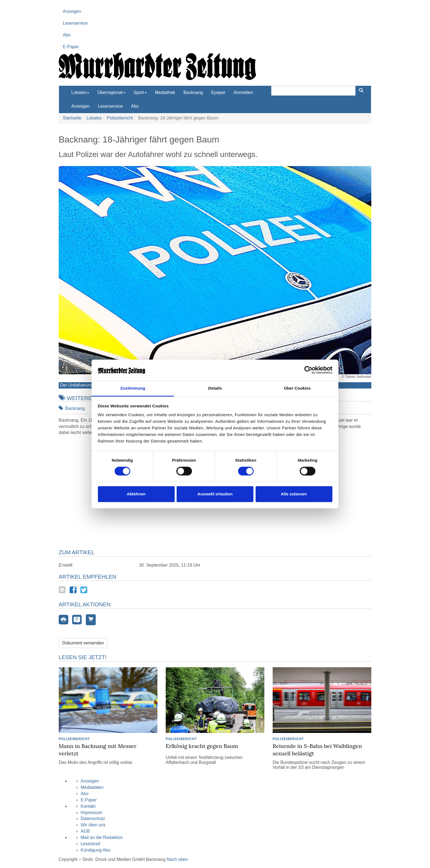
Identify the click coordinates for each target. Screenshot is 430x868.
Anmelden (244, 92)
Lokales (94, 118)
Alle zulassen (294, 494)
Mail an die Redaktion (102, 837)
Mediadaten (92, 787)
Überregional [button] (111, 92)
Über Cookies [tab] (297, 388)
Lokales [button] (80, 92)
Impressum (91, 813)
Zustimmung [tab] (133, 388)
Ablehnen (136, 494)
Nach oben (177, 859)
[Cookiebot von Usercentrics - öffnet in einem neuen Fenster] (308, 370)
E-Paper (71, 47)
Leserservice (75, 23)
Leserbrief (90, 844)
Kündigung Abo (96, 850)
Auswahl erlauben (215, 494)
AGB (85, 831)
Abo (67, 35)
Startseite (72, 118)
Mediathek (165, 92)
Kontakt (88, 806)
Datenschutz (93, 819)
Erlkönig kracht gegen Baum (202, 746)
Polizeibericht (120, 118)
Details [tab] (215, 388)
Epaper (218, 92)
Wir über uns (93, 825)
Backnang (193, 92)
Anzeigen (72, 11)
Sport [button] (140, 92)
